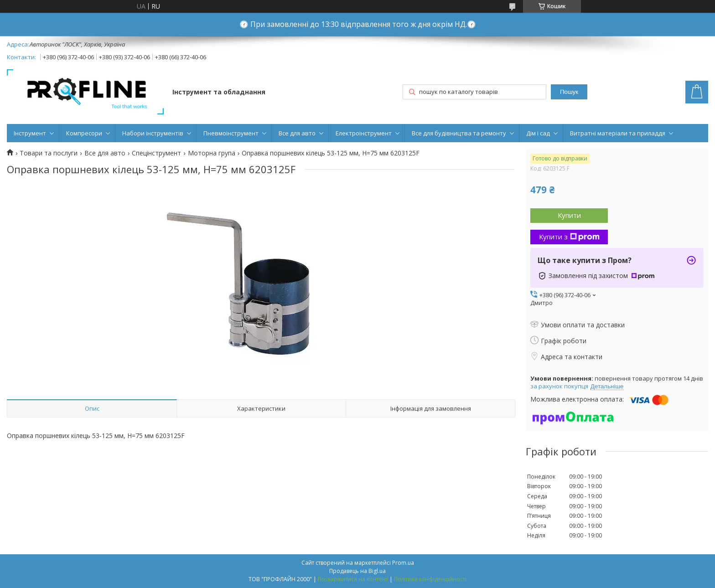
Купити (569, 215)
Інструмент (30, 133)
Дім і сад (538, 133)
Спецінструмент (156, 153)
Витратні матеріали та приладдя (618, 133)
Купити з (569, 237)
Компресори (84, 133)
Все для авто (297, 133)
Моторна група (212, 153)
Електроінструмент (364, 133)
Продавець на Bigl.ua (357, 571)
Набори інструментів (153, 133)
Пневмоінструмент (231, 133)
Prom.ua (403, 563)
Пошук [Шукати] (569, 92)
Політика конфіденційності (430, 579)
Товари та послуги (49, 153)
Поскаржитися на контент (353, 579)
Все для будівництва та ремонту (459, 133)
